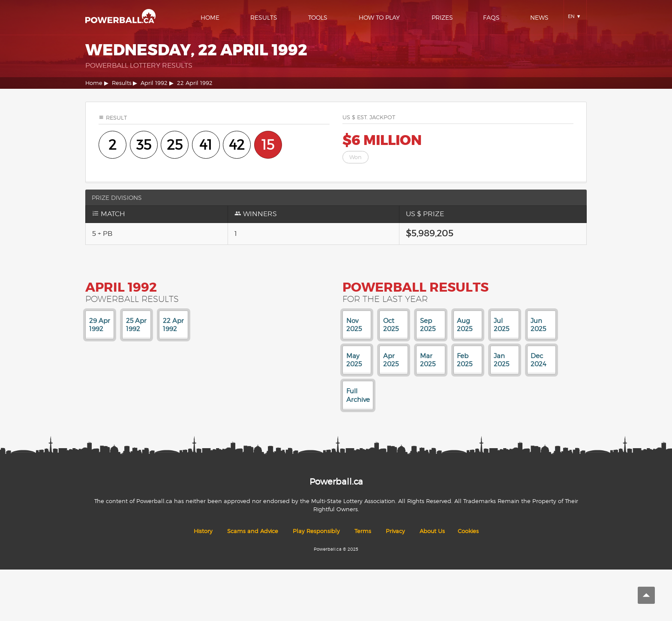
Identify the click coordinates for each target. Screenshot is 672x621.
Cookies (468, 531)
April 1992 (154, 83)
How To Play (379, 17)
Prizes (442, 17)
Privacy (395, 531)
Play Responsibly (316, 531)
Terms (363, 531)
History (203, 531)
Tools (318, 17)
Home (210, 17)
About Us (432, 531)
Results (264, 17)
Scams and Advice (253, 531)
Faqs (491, 17)
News (539, 17)
